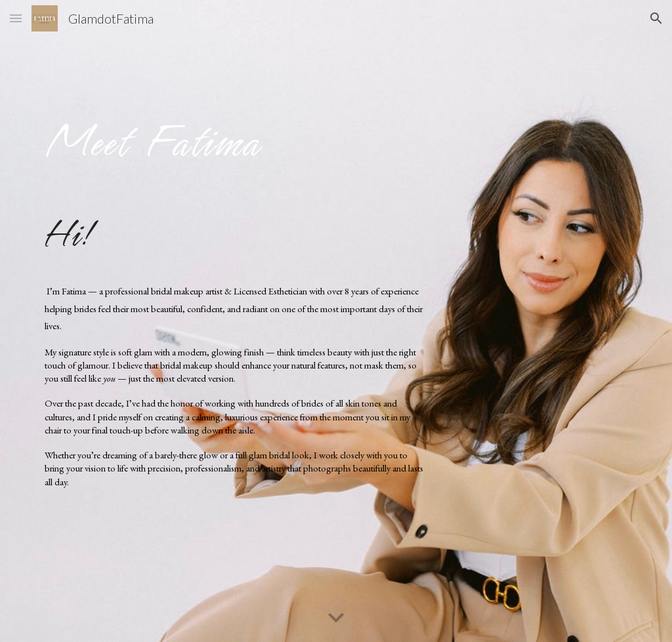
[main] (235, 137)
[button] (16, 18)
